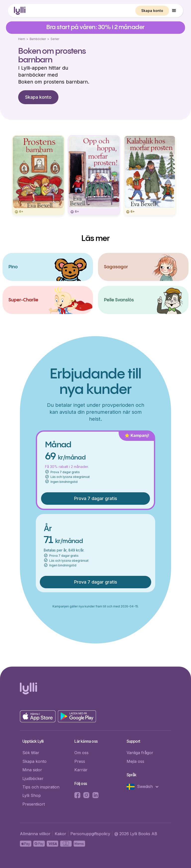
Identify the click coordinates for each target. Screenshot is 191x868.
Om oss (81, 753)
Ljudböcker (33, 778)
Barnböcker (38, 39)
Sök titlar (31, 753)
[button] (174, 11)
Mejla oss (135, 761)
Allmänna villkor (35, 834)
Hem (22, 39)
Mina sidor (32, 770)
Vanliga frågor (140, 753)
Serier (55, 39)
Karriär (81, 770)
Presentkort (34, 804)
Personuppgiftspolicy (90, 834)
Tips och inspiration (41, 787)
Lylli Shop (32, 795)
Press (80, 761)
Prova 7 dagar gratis (96, 498)
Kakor (60, 834)
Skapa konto (152, 11)
